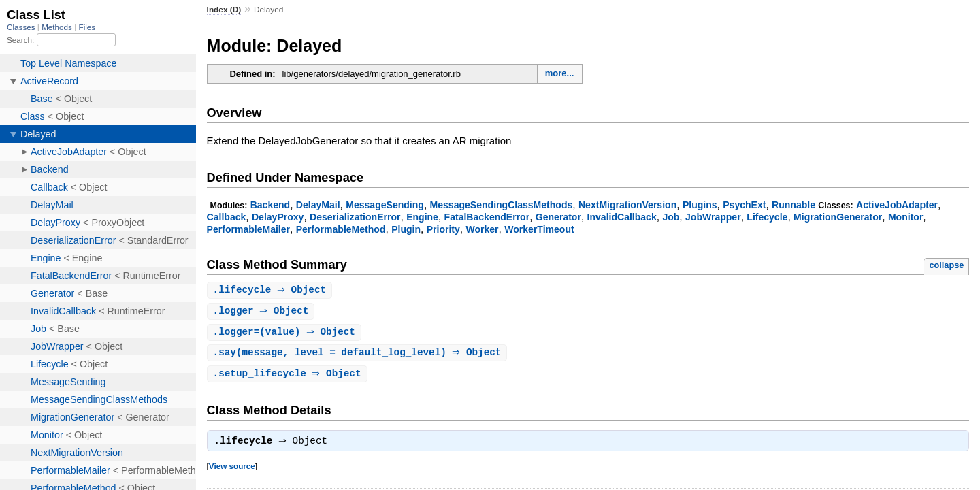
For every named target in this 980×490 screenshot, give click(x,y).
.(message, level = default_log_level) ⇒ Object (359, 355)
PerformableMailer (248, 229)
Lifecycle (767, 217)
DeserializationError (355, 217)
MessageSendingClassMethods (502, 205)
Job (671, 217)
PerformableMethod (341, 229)
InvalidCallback (622, 217)
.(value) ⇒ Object (286, 334)
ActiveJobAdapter (897, 205)
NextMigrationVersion (627, 205)
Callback (227, 217)
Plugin (406, 229)
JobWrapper (713, 217)
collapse (946, 265)
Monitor (905, 217)
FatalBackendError (487, 217)
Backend (271, 205)
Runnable (794, 205)
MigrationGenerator (838, 217)
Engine (422, 217)
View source (232, 471)
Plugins (700, 205)
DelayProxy (278, 217)
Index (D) (224, 10)
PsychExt (744, 205)
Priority (443, 229)
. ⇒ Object (272, 290)
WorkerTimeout (539, 229)
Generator (558, 217)
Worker (482, 229)
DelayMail (318, 205)
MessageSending (385, 205)
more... (560, 73)
